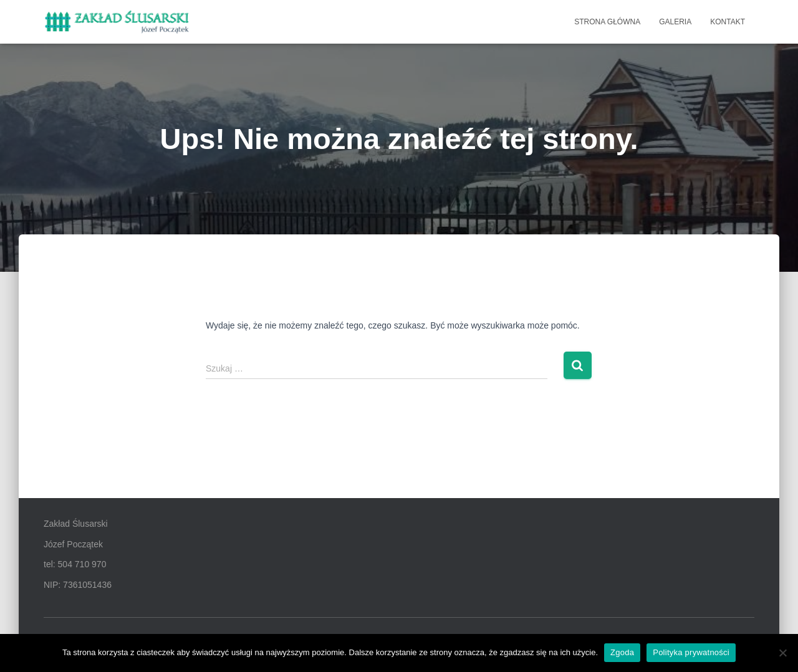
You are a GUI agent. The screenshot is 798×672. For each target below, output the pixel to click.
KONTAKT (728, 22)
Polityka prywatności (691, 652)
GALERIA (675, 22)
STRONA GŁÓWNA (607, 22)
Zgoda (622, 652)
